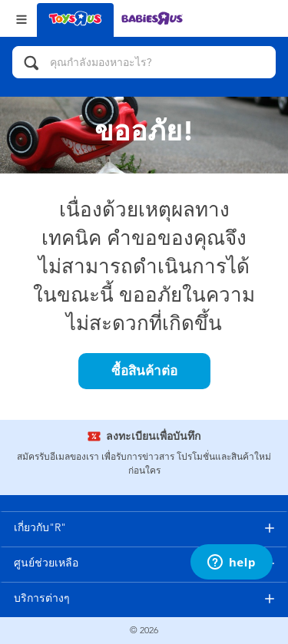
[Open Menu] (22, 18)
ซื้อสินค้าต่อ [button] (144, 371)
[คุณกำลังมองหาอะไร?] (144, 62)
